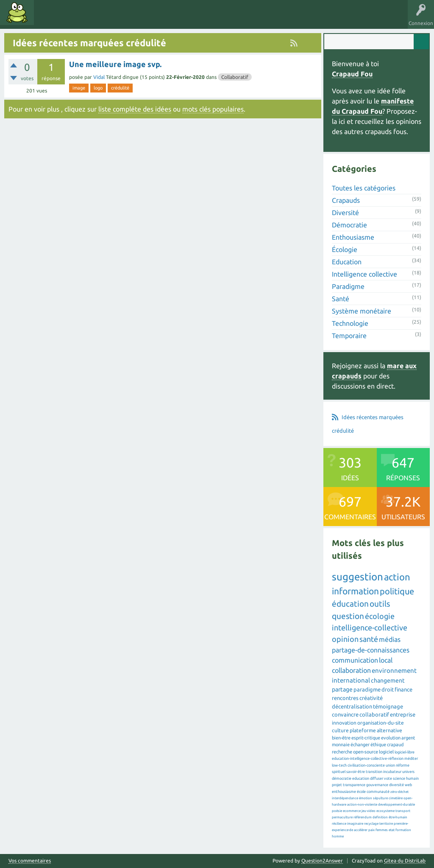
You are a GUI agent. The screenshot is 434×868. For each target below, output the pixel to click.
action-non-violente (362, 805)
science (399, 778)
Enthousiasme (353, 237)
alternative (389, 730)
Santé (341, 299)
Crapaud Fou (352, 74)
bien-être (341, 738)
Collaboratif (235, 77)
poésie (337, 811)
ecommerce (352, 811)
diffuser (377, 778)
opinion (345, 639)
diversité (396, 785)
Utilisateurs (145, 19)
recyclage (371, 824)
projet (337, 785)
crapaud (395, 745)
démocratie (342, 778)
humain (412, 778)
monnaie (341, 745)
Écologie (345, 249)
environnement (394, 671)
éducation (350, 604)
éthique (378, 745)
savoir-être (356, 772)
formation (403, 830)
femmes (382, 830)
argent (408, 738)
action (397, 577)
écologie (380, 616)
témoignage (388, 706)
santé (369, 639)
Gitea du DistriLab (405, 861)
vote (388, 778)
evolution (391, 738)
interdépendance (345, 798)
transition (374, 772)
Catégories (110, 19)
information (355, 591)
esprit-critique (366, 738)
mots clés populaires (213, 109)
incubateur (392, 772)
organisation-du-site (381, 723)
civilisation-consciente (366, 765)
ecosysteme (385, 811)
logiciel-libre (405, 752)
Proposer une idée (190, 19)
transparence (354, 785)
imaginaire (355, 824)
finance (403, 689)
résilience (339, 824)
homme (338, 836)
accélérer (361, 830)
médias (390, 639)
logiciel (386, 752)
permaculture (342, 817)
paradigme (367, 689)
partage (342, 689)
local (386, 660)
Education (347, 262)
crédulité (120, 88)
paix (371, 830)
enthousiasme (344, 792)
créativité (371, 698)
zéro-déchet (399, 792)
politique (397, 591)
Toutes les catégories (364, 188)
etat (392, 830)
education (361, 778)
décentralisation (352, 706)
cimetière (396, 798)
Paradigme (348, 286)
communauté (378, 792)
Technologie (350, 323)
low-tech (339, 765)
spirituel (339, 772)
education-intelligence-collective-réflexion (368, 759)
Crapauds (346, 200)
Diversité (345, 213)
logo (98, 88)
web (408, 785)
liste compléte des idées (135, 109)
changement (388, 680)
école (361, 792)
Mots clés (77, 19)
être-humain (398, 817)
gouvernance (377, 785)
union (390, 765)
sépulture (380, 798)
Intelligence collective (364, 274)
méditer (411, 759)
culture (340, 730)
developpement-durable (396, 805)
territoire (386, 824)
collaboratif (374, 714)
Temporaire (349, 336)
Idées (49, 19)
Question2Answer (322, 861)
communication (355, 660)
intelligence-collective (370, 627)
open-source (366, 752)
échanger (360, 745)
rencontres (345, 698)
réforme (403, 765)
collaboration (351, 670)
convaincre (345, 714)
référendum (363, 817)
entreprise (403, 714)
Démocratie (349, 225)
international (351, 680)
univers (408, 772)
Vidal (99, 77)
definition (380, 817)
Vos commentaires (30, 861)
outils (380, 604)
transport (403, 811)
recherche (342, 752)
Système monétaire (362, 311)
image (79, 88)
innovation (344, 723)
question (348, 616)
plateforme (363, 730)
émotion (366, 798)
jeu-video (369, 811)
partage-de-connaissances (371, 650)
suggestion (357, 577)
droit (388, 689)
